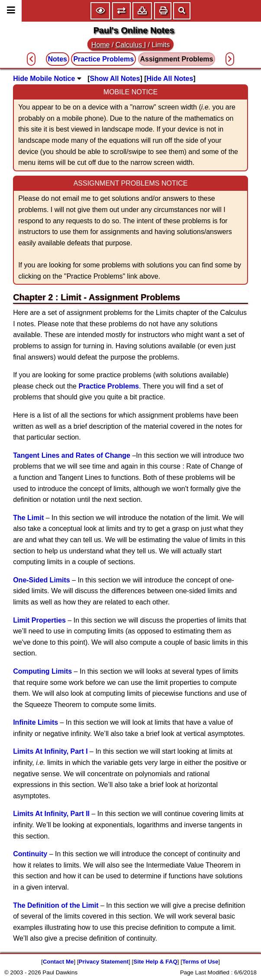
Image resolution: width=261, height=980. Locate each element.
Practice (103, 59)
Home (101, 45)
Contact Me (58, 962)
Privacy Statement (104, 962)
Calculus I (131, 45)
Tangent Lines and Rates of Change (72, 455)
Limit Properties (39, 620)
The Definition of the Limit (56, 905)
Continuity (30, 854)
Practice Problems (109, 386)
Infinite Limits (35, 722)
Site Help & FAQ (155, 962)
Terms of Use (200, 962)
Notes (58, 59)
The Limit (28, 518)
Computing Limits (42, 671)
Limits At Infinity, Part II (51, 814)
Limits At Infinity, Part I (50, 751)
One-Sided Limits (42, 580)
